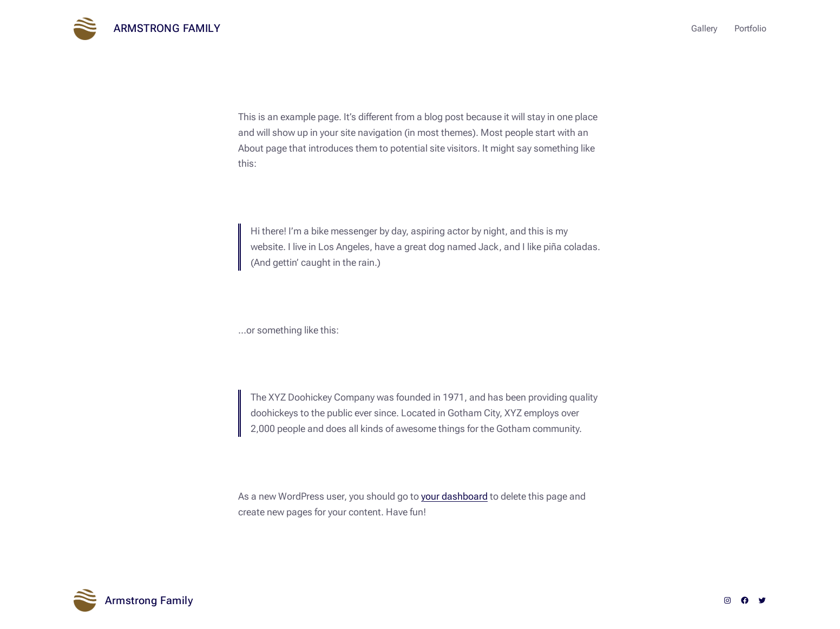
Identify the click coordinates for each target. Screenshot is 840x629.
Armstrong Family (167, 28)
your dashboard (454, 496)
